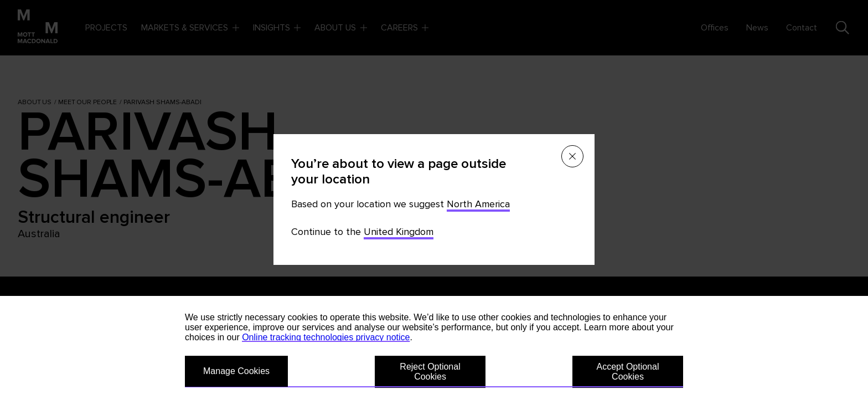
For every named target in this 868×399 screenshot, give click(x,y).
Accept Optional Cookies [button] (628, 372)
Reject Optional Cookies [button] (430, 372)
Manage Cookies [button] (236, 371)
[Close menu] (572, 156)
